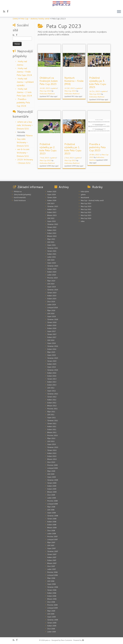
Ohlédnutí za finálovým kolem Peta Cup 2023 (49, 81)
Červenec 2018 (53, 319)
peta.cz (48, 640)
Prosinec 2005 (52, 605)
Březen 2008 (52, 528)
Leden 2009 (52, 498)
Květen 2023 (52, 209)
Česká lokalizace (20, 200)
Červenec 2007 (53, 551)
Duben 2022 (52, 233)
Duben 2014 (52, 376)
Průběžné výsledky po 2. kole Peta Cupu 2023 (48, 149)
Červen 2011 (52, 424)
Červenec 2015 (53, 358)
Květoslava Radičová (47, 94)
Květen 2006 (52, 593)
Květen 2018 (52, 325)
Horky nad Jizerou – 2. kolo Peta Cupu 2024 (24, 92)
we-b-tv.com (23, 149)
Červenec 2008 (53, 516)
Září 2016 (51, 340)
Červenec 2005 (53, 620)
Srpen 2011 (52, 418)
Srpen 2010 (52, 444)
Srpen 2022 (52, 221)
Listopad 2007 (53, 540)
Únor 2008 (51, 531)
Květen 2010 (52, 453)
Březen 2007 (52, 563)
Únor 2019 (51, 302)
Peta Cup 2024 (86, 218)
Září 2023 (51, 203)
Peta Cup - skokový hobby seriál (35, 19)
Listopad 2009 (53, 468)
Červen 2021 (52, 251)
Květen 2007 (52, 557)
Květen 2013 (52, 382)
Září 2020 (51, 260)
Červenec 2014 (53, 370)
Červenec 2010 (53, 447)
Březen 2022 (52, 236)
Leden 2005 (52, 632)
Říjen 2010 (51, 438)
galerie (54, 88)
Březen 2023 (52, 215)
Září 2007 (51, 545)
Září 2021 (51, 242)
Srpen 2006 (52, 584)
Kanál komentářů (20, 197)
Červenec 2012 (53, 394)
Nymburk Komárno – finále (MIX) (74, 81)
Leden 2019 (52, 305)
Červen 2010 (52, 450)
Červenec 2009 (53, 480)
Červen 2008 (52, 519)
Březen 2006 (52, 599)
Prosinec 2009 (52, 465)
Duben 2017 (52, 337)
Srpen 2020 (52, 263)
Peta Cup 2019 (86, 203)
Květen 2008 (52, 522)
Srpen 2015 (52, 355)
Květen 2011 (52, 426)
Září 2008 (51, 510)
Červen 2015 (52, 361)
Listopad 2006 (53, 575)
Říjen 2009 (51, 471)
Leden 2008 (52, 534)
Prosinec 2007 (52, 537)
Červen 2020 (52, 269)
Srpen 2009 (52, 477)
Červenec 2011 (53, 421)
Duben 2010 (52, 456)
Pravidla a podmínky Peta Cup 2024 (23, 103)
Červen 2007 (52, 554)
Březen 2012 (52, 406)
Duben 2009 (52, 489)
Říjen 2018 (51, 311)
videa (83, 221)
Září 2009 (51, 474)
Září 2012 (51, 388)
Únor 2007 (51, 566)
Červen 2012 (52, 397)
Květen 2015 (52, 364)
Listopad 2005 (53, 608)
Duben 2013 (52, 385)
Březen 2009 (52, 492)
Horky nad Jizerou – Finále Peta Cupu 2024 (24, 72)
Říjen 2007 (51, 542)
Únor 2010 (51, 462)
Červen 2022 (52, 227)
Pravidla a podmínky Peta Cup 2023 (97, 147)
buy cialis (21, 139)
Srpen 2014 (52, 367)
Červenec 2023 (53, 206)
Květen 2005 (52, 626)
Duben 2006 (52, 596)
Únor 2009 (51, 495)
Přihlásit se (18, 192)
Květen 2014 (52, 373)
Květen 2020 (52, 272)
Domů (15, 19)
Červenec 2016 (53, 346)
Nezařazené (85, 197)
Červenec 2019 (53, 290)
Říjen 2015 (51, 352)
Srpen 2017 (52, 331)
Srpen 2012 (52, 391)
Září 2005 (51, 614)
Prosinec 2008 (52, 501)
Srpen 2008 (52, 513)
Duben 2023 (52, 212)
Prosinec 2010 (52, 435)
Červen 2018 (52, 322)
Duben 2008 (52, 525)
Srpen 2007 (52, 548)
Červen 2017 (52, 334)
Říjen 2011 (51, 412)
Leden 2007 (52, 569)
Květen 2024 (52, 200)
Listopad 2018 (53, 308)
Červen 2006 (52, 590)
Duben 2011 (52, 429)
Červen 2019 (52, 293)
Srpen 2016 (52, 343)
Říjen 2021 (51, 239)
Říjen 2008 (51, 507)
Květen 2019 (52, 296)
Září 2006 (51, 581)
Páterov (29, 136)
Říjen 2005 (51, 611)
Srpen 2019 (52, 287)
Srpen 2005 (52, 617)
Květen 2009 (52, 486)
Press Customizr (66, 640)
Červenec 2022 (53, 224)
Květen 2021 (52, 254)
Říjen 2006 (51, 578)
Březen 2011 (52, 432)
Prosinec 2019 (52, 278)
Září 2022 (51, 218)
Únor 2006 (51, 602)
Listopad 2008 (53, 504)
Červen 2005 (52, 623)
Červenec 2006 (53, 587)
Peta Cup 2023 (46, 91)
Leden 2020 (52, 275)
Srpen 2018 (52, 316)
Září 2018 (51, 313)
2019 (20, 160)
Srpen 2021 (52, 245)
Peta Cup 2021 (86, 209)
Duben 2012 (52, 403)
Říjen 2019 (51, 281)
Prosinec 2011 (52, 409)
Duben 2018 (52, 328)
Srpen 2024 (52, 195)
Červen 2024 (52, 197)
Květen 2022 (52, 230)
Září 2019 (51, 284)
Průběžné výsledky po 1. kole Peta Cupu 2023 (73, 149)
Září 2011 (51, 415)
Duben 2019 (52, 299)
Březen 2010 (52, 459)
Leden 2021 (52, 257)
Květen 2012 (52, 400)
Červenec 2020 (53, 266)
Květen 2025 (52, 192)
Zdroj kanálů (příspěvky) (22, 195)
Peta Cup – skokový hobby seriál (92, 200)
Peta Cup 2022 (86, 212)
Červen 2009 (52, 483)
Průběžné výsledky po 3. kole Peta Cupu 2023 (98, 82)
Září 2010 (51, 441)
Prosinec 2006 (52, 572)
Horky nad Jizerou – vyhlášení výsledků (25, 82)
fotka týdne (85, 192)
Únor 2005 (51, 629)
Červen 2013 (52, 379)
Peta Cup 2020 (86, 206)
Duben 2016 (52, 349)
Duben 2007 (52, 560)
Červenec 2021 (53, 248)
